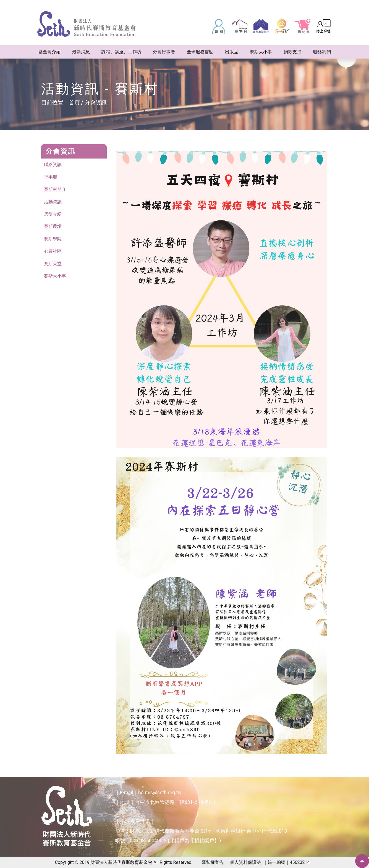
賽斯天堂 (53, 264)
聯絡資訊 (53, 164)
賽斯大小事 (55, 276)
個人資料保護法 (245, 862)
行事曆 (51, 177)
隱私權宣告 (213, 862)
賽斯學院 (53, 239)
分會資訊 (96, 102)
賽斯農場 (53, 227)
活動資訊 (53, 202)
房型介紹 (53, 214)
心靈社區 (53, 251)
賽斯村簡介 (55, 189)
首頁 (74, 102)
